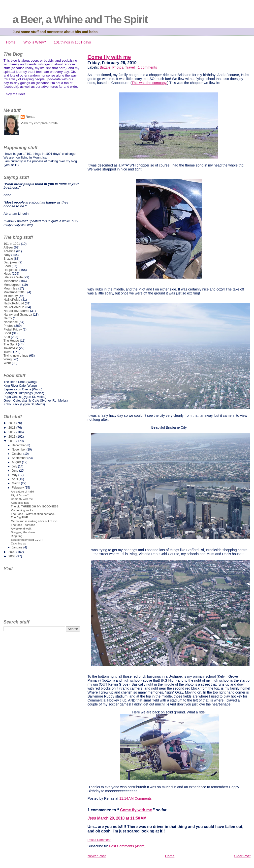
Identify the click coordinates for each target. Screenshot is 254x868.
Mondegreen (12, 285)
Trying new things (16, 355)
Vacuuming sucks (22, 510)
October (17, 454)
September (19, 458)
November (19, 450)
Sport (7, 333)
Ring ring (17, 536)
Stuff (7, 337)
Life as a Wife (13, 277)
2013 (12, 428)
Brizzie (105, 67)
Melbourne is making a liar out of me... (35, 521)
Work (7, 363)
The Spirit (10, 344)
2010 (12, 441)
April (15, 479)
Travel (130, 67)
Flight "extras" (20, 495)
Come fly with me (109, 57)
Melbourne (11, 281)
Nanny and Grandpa (18, 314)
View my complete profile (39, 123)
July (15, 466)
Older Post (242, 856)
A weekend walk (21, 529)
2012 (12, 432)
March (16, 483)
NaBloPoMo (12, 300)
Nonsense (11, 322)
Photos (118, 67)
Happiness (11, 270)
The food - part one (23, 525)
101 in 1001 (12, 244)
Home (11, 42)
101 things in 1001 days (72, 42)
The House (11, 341)
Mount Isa (10, 288)
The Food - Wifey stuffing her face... (34, 514)
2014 (12, 423)
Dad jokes (11, 262)
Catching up (19, 543)
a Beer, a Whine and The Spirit (80, 20)
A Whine (9, 251)
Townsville (11, 348)
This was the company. (150, 83)
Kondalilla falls (20, 503)
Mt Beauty (11, 296)
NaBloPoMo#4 (14, 303)
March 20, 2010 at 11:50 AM (122, 818)
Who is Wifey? (34, 42)
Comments (143, 798)
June (15, 471)
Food (7, 266)
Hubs (7, 273)
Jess (92, 818)
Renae (31, 117)
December (19, 445)
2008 (12, 556)
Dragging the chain (23, 532)
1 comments (147, 67)
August (17, 462)
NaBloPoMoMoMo (16, 311)
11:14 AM (127, 798)
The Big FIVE (19, 517)
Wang (8, 359)
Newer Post (97, 856)
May (15, 475)
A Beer (8, 247)
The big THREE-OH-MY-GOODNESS (35, 506)
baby (7, 255)
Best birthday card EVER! (27, 540)
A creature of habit (23, 492)
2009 (12, 552)
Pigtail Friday (13, 329)
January (17, 547)
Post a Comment (99, 840)
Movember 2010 (15, 292)
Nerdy (8, 318)
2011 (12, 436)
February (18, 488)
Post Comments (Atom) (127, 846)
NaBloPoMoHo (14, 307)
